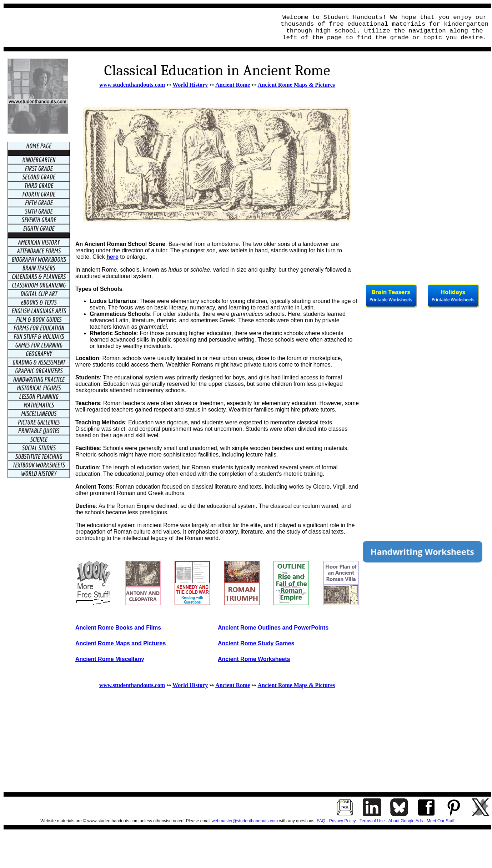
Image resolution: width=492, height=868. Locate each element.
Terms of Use (372, 821)
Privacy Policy (343, 821)
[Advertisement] (138, 27)
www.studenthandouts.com (132, 85)
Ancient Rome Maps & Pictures (296, 85)
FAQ (321, 821)
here (112, 257)
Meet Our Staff (441, 821)
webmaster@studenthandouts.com (245, 821)
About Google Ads (406, 821)
